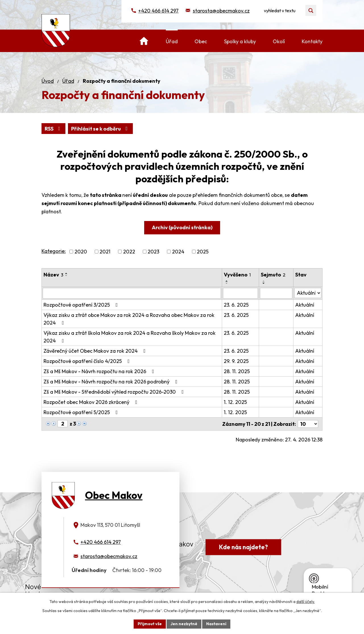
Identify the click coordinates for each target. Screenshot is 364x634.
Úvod (48, 81)
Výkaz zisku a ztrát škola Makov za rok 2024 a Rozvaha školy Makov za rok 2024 (130, 337)
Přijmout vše (150, 624)
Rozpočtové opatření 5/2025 (82, 412)
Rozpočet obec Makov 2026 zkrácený (92, 402)
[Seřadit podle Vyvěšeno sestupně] (227, 283)
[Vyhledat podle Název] (132, 293)
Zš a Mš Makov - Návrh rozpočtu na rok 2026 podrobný (112, 382)
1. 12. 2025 (235, 402)
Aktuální (305, 305)
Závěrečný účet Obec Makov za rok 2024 (96, 351)
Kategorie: (54, 251)
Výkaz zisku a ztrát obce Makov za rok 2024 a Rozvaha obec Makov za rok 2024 (129, 319)
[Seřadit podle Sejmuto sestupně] (264, 283)
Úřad (68, 81)
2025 (203, 252)
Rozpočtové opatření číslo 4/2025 (88, 361)
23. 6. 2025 (236, 305)
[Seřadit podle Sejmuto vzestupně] (264, 281)
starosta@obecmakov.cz (221, 11)
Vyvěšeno (237, 275)
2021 (105, 252)
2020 (81, 252)
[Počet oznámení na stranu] (308, 424)
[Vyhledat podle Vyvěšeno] (240, 293)
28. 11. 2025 (237, 371)
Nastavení (216, 624)
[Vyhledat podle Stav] (308, 293)
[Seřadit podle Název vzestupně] (67, 273)
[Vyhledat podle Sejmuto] (276, 293)
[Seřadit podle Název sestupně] (67, 276)
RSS (54, 129)
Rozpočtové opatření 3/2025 (82, 305)
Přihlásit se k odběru (101, 129)
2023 (153, 252)
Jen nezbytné (184, 624)
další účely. (306, 602)
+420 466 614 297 (158, 11)
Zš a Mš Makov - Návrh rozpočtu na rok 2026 (100, 371)
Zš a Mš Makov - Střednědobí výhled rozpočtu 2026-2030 (115, 392)
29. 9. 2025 (236, 361)
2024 (178, 252)
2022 (129, 252)
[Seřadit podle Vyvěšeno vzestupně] (227, 281)
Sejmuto (273, 275)
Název (53, 275)
